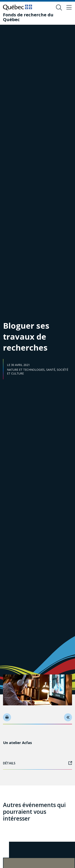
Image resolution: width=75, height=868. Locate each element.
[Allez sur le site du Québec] (17, 7)
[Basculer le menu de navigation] (69, 8)
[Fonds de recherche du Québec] (34, 17)
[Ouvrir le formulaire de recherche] (59, 8)
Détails (37, 763)
